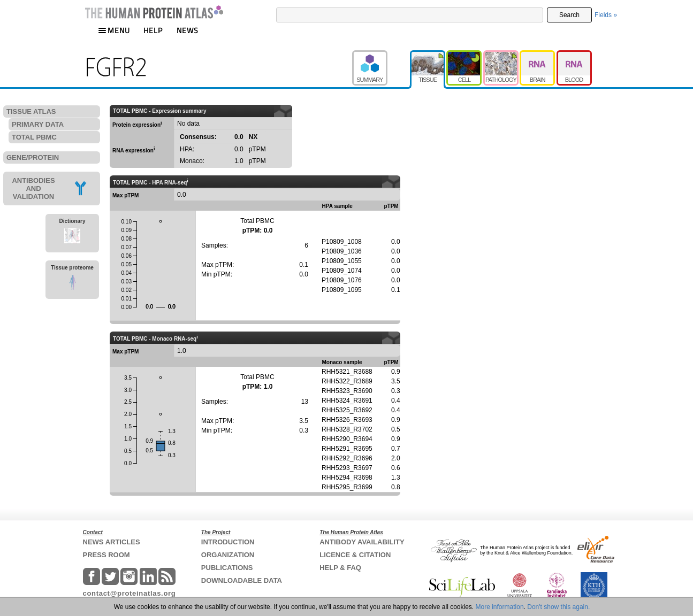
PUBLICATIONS (227, 568)
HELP (153, 30)
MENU (114, 30)
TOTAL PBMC (34, 137)
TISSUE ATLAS (31, 111)
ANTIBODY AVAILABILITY (362, 542)
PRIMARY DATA (38, 124)
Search (569, 15)
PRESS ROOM (106, 555)
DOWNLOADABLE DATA (242, 580)
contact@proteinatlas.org (130, 593)
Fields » (606, 15)
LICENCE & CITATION (355, 555)
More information (500, 607)
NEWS (188, 30)
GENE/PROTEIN (33, 157)
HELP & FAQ (340, 568)
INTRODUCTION (228, 542)
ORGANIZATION (228, 555)
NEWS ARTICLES (112, 542)
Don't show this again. (558, 607)
